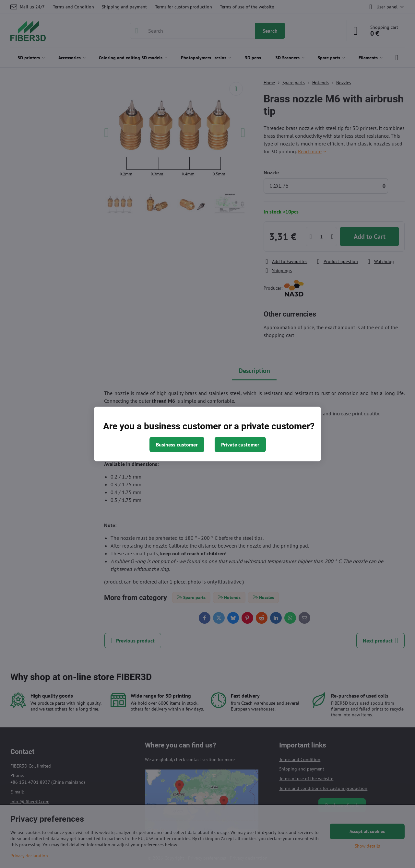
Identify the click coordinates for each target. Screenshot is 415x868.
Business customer (177, 445)
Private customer (240, 445)
